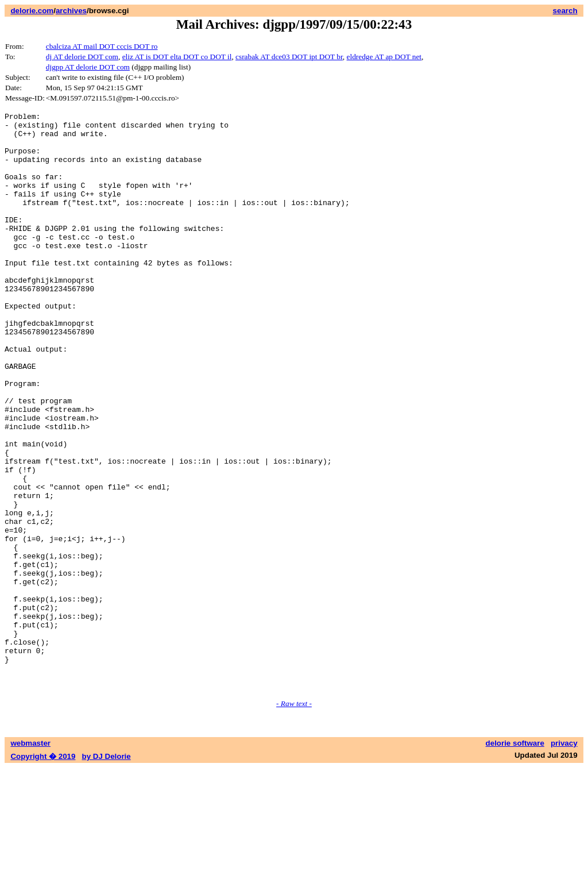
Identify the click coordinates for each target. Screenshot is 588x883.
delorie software (515, 859)
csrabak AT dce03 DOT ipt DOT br (289, 57)
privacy (564, 859)
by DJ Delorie (107, 872)
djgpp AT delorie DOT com (88, 67)
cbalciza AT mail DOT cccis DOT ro (102, 46)
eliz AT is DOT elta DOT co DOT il (177, 57)
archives (71, 11)
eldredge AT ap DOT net (384, 57)
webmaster (30, 859)
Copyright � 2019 (43, 872)
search (565, 11)
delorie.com (32, 11)
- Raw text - (294, 819)
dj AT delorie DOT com (82, 57)
